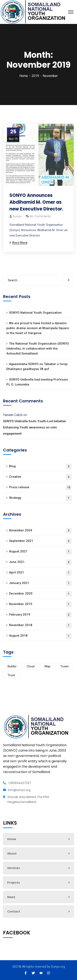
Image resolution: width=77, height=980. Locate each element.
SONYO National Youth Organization (35, 313)
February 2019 (40, 615)
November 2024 (40, 531)
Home (24, 76)
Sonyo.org (58, 967)
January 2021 (40, 583)
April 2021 (40, 573)
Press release (40, 488)
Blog (40, 466)
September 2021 (40, 541)
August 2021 (40, 552)
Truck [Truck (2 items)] (11, 675)
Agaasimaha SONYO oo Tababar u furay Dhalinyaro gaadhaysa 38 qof (37, 366)
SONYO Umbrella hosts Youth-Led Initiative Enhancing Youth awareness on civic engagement (34, 427)
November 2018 (40, 625)
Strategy (40, 498)
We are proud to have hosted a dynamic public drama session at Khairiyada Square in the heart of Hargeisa (38, 328)
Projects (38, 883)
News (38, 897)
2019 (35, 76)
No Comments (40, 216)
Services (38, 868)
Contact (38, 911)
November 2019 (40, 604)
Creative (40, 477)
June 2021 (40, 562)
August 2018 (40, 636)
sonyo (17, 216)
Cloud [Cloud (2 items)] (31, 666)
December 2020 (40, 594)
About (38, 854)
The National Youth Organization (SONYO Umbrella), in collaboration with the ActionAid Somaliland (38, 349)
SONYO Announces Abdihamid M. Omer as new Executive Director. (36, 202)
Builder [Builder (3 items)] (12, 666)
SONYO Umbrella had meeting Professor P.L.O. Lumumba (37, 382)
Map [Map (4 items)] (47, 666)
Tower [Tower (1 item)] (65, 666)
